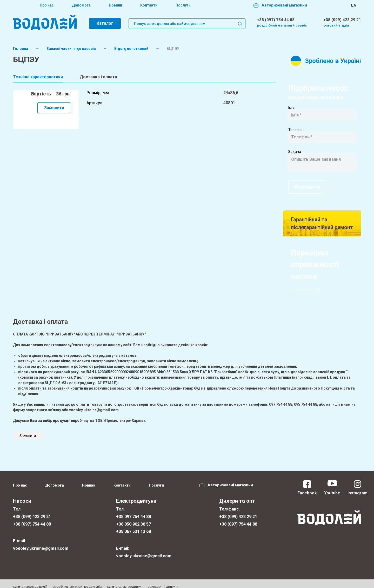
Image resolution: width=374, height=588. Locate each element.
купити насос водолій (30, 581)
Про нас (47, 5)
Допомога (81, 5)
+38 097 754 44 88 (133, 511)
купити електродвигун (125, 581)
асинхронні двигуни (163, 581)
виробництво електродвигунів (77, 581)
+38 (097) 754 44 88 (276, 20)
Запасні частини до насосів (71, 49)
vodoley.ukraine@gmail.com (41, 542)
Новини (115, 5)
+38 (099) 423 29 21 (342, 20)
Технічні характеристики (38, 77)
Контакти (149, 5)
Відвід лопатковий (131, 49)
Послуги (183, 5)
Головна (21, 49)
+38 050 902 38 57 (133, 518)
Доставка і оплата (98, 77)
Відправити (307, 181)
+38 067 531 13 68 (133, 526)
